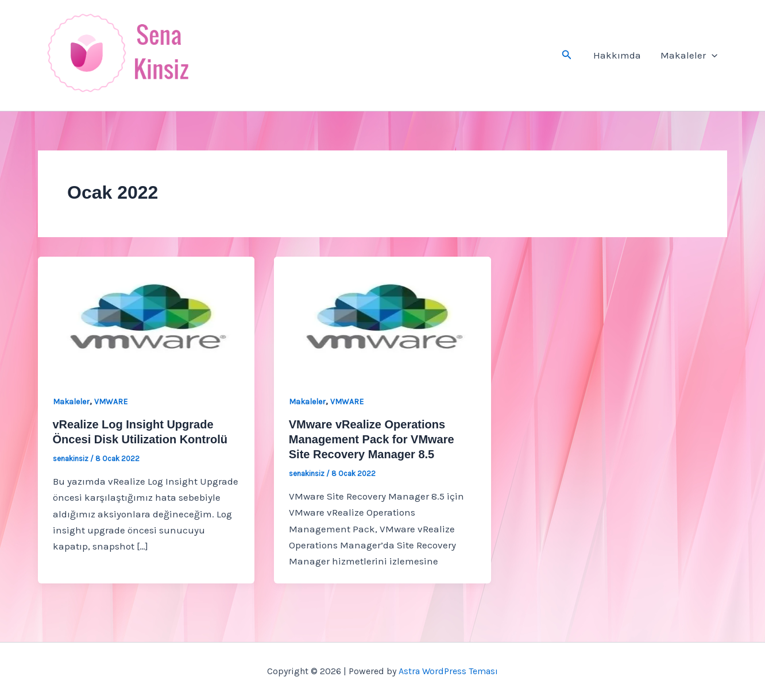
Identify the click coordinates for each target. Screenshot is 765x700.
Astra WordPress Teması (448, 671)
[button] (567, 55)
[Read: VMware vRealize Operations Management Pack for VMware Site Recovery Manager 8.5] (382, 316)
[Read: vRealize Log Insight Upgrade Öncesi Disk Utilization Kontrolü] (146, 316)
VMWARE (111, 402)
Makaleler (689, 55)
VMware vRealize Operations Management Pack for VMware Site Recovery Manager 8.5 (372, 439)
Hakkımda (617, 55)
